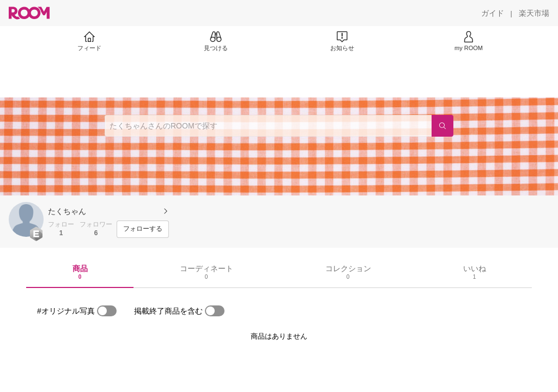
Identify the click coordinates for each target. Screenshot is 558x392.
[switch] (107, 311)
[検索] (442, 126)
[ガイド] (493, 13)
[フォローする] (143, 229)
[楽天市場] (534, 13)
